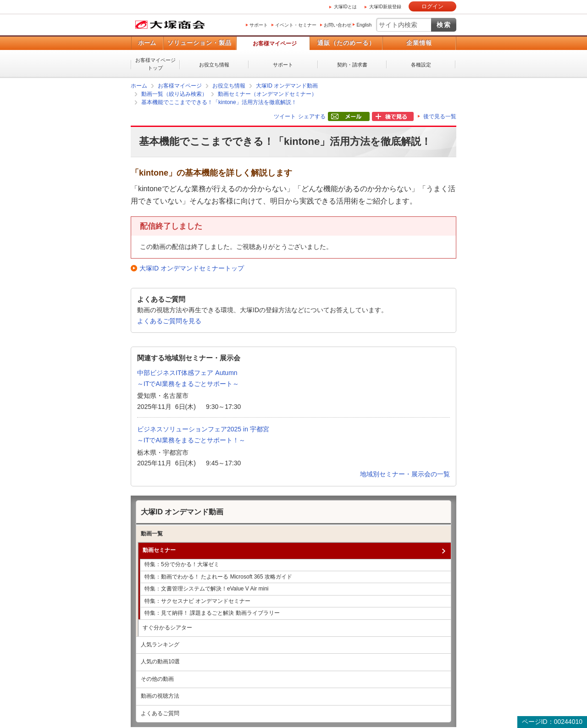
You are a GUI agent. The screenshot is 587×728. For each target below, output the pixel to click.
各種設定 (421, 65)
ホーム (147, 43)
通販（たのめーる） (346, 43)
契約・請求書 (352, 65)
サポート (259, 25)
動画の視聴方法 (160, 696)
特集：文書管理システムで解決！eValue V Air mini (207, 589)
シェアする (312, 116)
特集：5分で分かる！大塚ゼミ (182, 564)
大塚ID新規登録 (385, 7)
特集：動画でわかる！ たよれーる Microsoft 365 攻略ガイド (218, 577)
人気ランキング (160, 645)
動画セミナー (159, 550)
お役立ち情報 (214, 65)
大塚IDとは (345, 7)
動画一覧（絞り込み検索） (174, 94)
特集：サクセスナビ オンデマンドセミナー (197, 601)
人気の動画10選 (160, 662)
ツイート (285, 116)
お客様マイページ (275, 44)
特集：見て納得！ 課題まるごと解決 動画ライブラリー (212, 613)
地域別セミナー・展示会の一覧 (405, 474)
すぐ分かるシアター (167, 628)
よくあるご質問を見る (169, 321)
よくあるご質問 (160, 713)
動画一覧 (152, 534)
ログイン (432, 6)
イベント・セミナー (296, 25)
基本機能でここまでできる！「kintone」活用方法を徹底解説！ (219, 102)
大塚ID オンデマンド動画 (287, 86)
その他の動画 (157, 679)
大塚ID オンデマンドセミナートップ (192, 268)
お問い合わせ (338, 25)
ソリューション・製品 (199, 43)
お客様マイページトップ (155, 64)
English (364, 25)
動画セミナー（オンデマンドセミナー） (267, 94)
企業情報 (419, 43)
